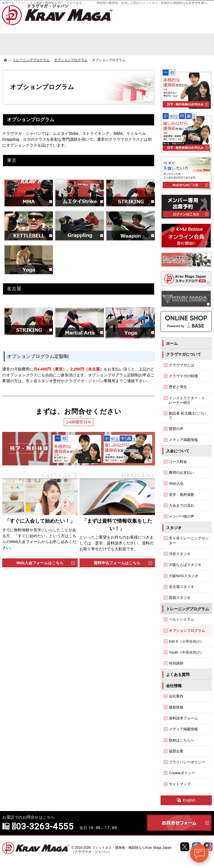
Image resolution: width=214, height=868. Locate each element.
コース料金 (178, 462)
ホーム (172, 343)
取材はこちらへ (182, 740)
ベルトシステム (182, 619)
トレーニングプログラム (188, 609)
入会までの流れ (182, 505)
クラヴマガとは (182, 365)
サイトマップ (180, 784)
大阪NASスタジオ (184, 576)
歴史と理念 (178, 387)
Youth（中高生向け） (186, 652)
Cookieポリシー (182, 773)
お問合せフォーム (179, 823)
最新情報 (176, 707)
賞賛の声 (176, 429)
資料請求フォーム (183, 718)
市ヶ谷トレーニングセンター (189, 540)
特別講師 (176, 663)
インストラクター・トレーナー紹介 (187, 400)
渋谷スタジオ (180, 554)
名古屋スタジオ (182, 587)
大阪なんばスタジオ (185, 565)
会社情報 (174, 686)
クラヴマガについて (184, 354)
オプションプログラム (187, 631)
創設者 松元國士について (188, 416)
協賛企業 (176, 751)
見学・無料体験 (182, 495)
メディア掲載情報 (183, 440)
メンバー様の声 (182, 516)
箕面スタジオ (180, 598)
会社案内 (176, 696)
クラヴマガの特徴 (183, 376)
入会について (178, 451)
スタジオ (174, 528)
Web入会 (176, 483)
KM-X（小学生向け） (186, 641)
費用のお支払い (182, 473)
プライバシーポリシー (187, 762)
